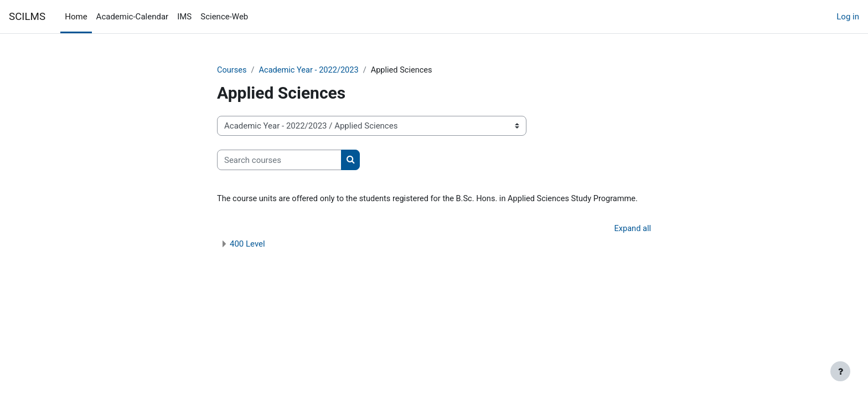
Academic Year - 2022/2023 (311, 70)
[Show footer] (840, 371)
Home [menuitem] (76, 17)
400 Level (247, 245)
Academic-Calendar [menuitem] (133, 17)
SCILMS (27, 17)
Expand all (632, 229)
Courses (232, 70)
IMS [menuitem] (184, 17)
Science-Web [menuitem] (224, 17)
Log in (848, 17)
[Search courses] (279, 160)
